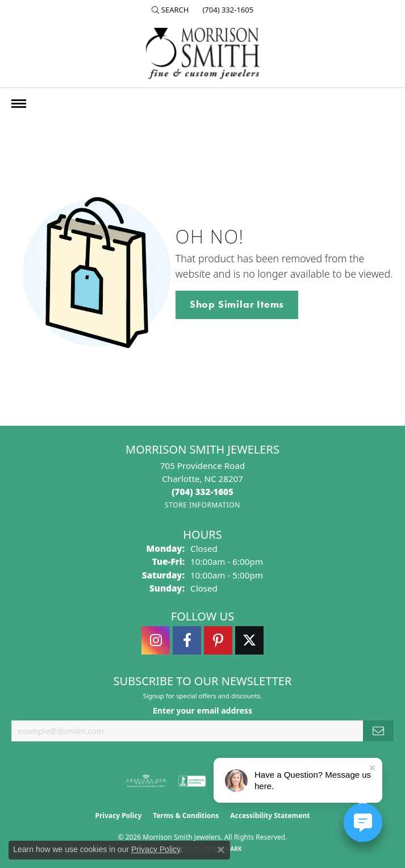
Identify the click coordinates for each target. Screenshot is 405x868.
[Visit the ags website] (146, 781)
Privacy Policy (119, 815)
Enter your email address (202, 710)
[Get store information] (202, 505)
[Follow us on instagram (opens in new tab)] (156, 640)
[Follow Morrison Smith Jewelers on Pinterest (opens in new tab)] (218, 640)
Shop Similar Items (237, 304)
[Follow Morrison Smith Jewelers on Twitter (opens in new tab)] (249, 640)
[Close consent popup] (221, 850)
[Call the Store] (202, 492)
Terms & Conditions (186, 815)
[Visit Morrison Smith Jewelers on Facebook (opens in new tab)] (187, 640)
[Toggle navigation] (19, 104)
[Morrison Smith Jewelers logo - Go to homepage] (203, 53)
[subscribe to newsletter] (378, 731)
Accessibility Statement (270, 815)
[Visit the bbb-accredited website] (192, 781)
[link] (227, 10)
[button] (170, 10)
